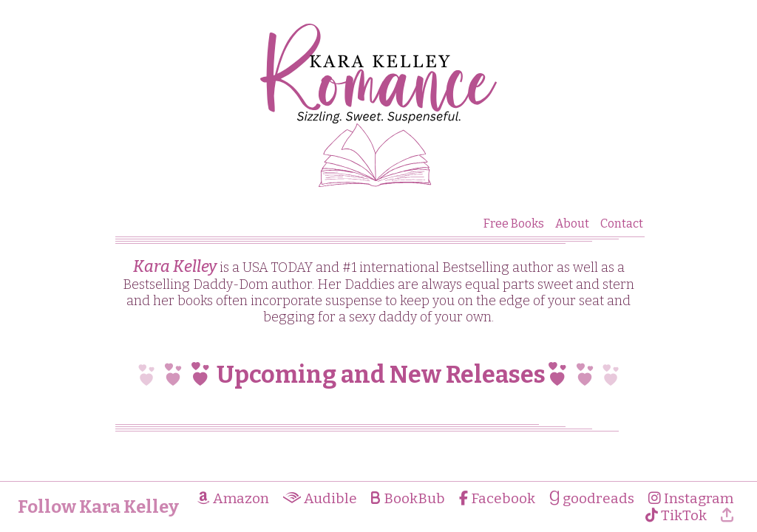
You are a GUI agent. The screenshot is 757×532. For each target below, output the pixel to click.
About (572, 224)
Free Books (514, 224)
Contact (622, 224)
